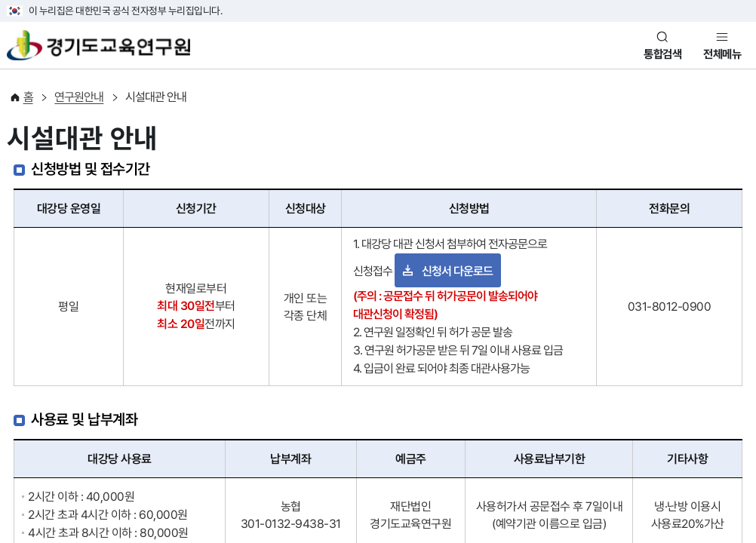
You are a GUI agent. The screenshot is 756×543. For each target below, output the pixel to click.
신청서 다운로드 (457, 271)
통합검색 (662, 54)
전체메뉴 (722, 54)
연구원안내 (79, 97)
